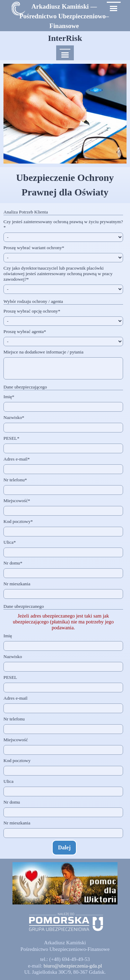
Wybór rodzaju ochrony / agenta (33, 301)
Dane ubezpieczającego (25, 387)
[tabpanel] (64, 16)
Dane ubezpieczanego (24, 606)
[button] (73, 966)
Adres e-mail (17, 459)
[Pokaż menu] (114, 8)
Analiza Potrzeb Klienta (26, 212)
